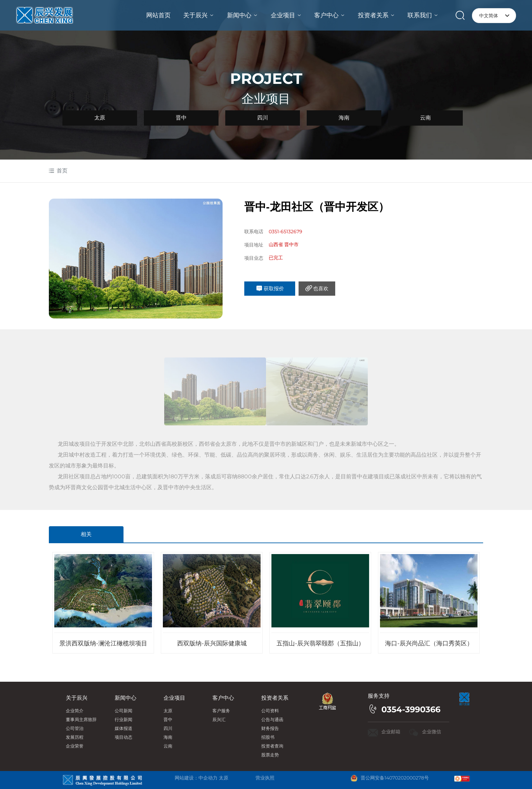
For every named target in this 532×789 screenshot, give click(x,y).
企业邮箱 (392, 732)
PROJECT (266, 78)
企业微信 (432, 732)
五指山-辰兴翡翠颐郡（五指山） (320, 643)
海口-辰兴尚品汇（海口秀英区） (429, 643)
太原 (100, 118)
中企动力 (208, 778)
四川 (263, 118)
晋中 (181, 118)
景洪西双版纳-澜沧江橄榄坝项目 (103, 643)
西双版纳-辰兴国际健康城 (212, 643)
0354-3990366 (411, 709)
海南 (344, 118)
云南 (425, 118)
